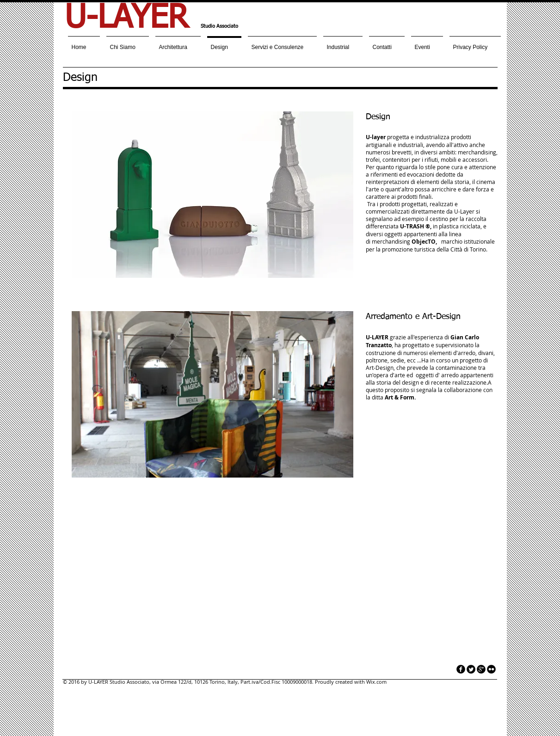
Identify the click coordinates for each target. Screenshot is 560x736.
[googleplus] (481, 669)
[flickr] (491, 669)
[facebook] (461, 669)
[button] (212, 195)
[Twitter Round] (471, 669)
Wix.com (376, 682)
